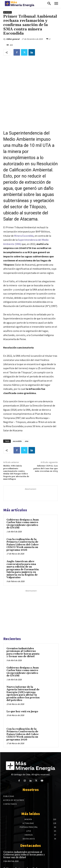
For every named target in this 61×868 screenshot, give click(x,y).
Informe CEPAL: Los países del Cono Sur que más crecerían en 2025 (46, 448)
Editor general (13, 39)
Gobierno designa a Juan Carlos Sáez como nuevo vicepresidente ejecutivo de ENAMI (23, 504)
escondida (17, 421)
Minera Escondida (24, 216)
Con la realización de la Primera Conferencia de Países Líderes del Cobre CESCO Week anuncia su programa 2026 (23, 524)
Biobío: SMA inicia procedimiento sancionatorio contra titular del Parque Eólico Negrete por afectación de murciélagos (16, 452)
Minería (7, 12)
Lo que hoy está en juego (22, 691)
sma (26, 421)
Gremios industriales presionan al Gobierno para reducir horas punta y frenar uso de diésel (23, 632)
